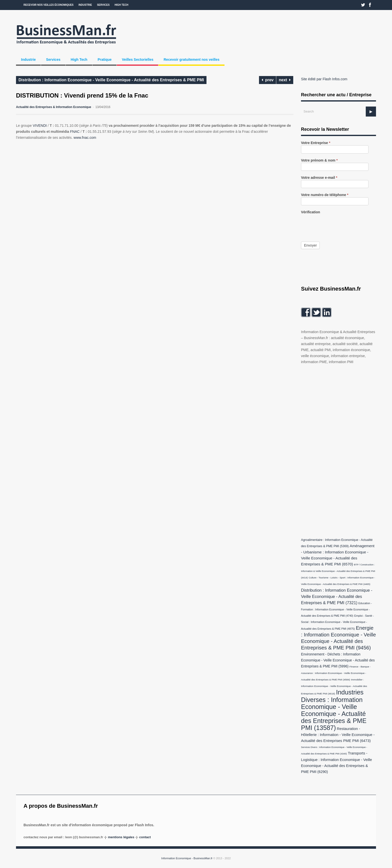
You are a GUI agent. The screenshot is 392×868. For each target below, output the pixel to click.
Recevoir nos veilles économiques (48, 5)
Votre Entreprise (316, 143)
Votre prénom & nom (319, 160)
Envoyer (310, 245)
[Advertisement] (338, 450)
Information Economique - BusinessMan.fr (187, 858)
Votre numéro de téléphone (325, 195)
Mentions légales (121, 837)
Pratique (104, 60)
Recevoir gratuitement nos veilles (191, 60)
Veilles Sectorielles (137, 60)
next (285, 80)
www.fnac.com (85, 138)
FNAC (75, 132)
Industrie (85, 5)
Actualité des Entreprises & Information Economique (54, 107)
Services (103, 5)
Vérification (310, 212)
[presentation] (339, 224)
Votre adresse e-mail (319, 178)
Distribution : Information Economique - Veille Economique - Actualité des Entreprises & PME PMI (111, 80)
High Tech (121, 5)
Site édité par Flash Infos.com (324, 79)
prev (268, 80)
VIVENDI (40, 126)
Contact (145, 837)
